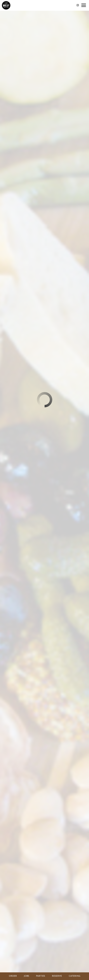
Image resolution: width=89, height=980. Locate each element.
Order (12, 976)
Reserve (57, 976)
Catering (75, 976)
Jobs (26, 976)
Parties (41, 976)
